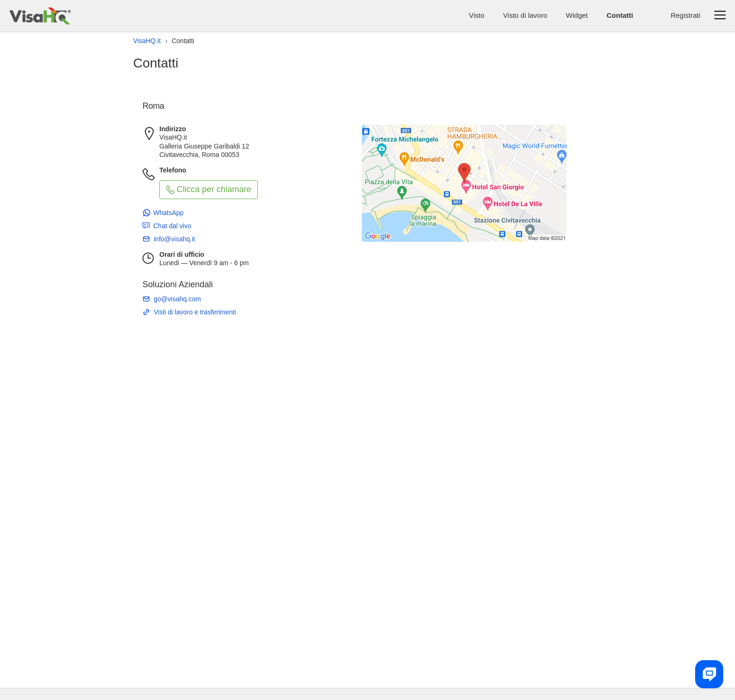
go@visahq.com (177, 299)
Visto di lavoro (525, 15)
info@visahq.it (174, 239)
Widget (577, 15)
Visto (476, 15)
